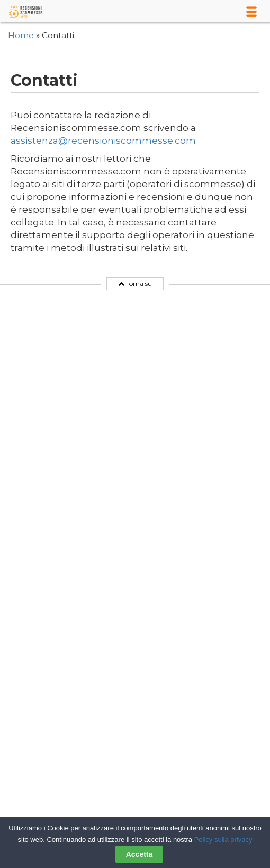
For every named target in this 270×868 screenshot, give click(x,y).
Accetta (139, 854)
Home (21, 35)
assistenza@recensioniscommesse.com (103, 141)
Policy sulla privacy (223, 840)
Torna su (135, 284)
